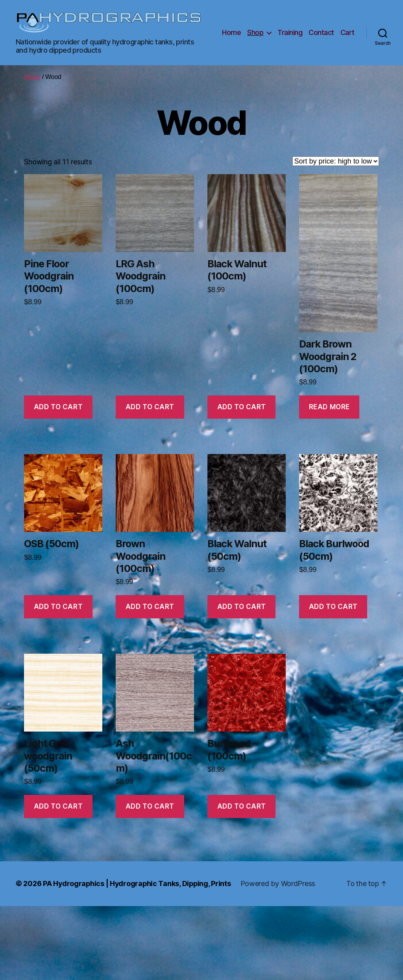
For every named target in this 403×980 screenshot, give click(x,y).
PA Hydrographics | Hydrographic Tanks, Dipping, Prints (138, 883)
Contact (321, 32)
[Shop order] (336, 161)
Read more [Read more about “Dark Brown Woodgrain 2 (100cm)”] (329, 407)
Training (290, 32)
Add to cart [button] (58, 407)
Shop (255, 32)
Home (231, 32)
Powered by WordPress (280, 883)
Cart (348, 32)
